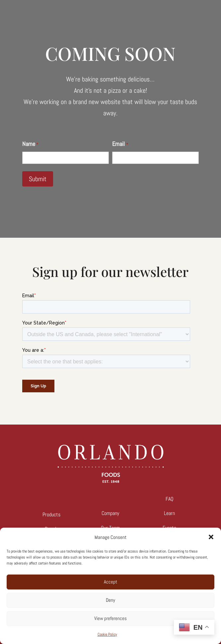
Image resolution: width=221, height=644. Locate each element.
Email (120, 144)
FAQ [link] (170, 499)
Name (30, 144)
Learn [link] (169, 513)
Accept (110, 582)
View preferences (110, 618)
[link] (110, 481)
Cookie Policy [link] (107, 634)
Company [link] (110, 513)
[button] (211, 537)
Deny (110, 600)
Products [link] (51, 515)
